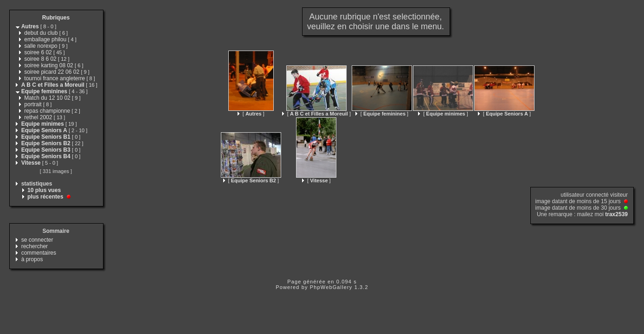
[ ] (251, 114)
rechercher (35, 246)
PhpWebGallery (331, 287)
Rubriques (56, 18)
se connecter (37, 240)
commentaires (39, 253)
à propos (32, 259)
